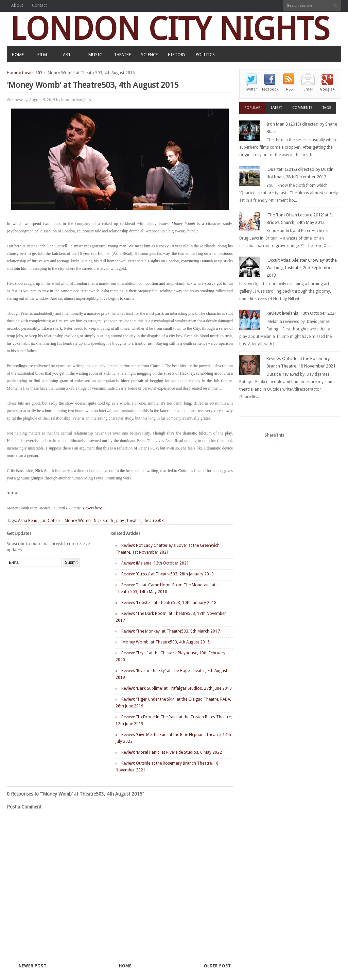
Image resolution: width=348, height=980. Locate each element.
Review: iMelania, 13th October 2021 (155, 563)
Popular (253, 108)
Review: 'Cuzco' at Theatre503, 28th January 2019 (168, 574)
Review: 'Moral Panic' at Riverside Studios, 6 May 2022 (172, 752)
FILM (42, 55)
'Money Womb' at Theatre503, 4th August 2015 (166, 642)
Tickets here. (93, 508)
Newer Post (33, 966)
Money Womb (78, 521)
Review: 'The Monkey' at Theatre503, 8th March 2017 (171, 631)
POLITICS (205, 55)
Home (12, 73)
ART (67, 55)
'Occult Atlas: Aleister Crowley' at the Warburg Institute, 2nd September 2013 (302, 268)
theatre (134, 521)
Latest (276, 108)
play (120, 521)
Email (308, 89)
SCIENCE (149, 55)
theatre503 (32, 73)
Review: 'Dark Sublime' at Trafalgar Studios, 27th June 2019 (177, 688)
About (17, 5)
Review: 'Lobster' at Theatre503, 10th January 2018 (169, 603)
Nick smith (103, 521)
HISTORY (177, 55)
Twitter (251, 89)
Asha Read (28, 521)
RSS (289, 89)
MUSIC (95, 55)
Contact (39, 5)
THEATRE (122, 55)
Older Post (217, 966)
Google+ (327, 89)
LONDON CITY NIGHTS (170, 29)
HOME (18, 55)
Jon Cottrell (51, 521)
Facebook (270, 89)
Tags (327, 108)
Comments (302, 108)
